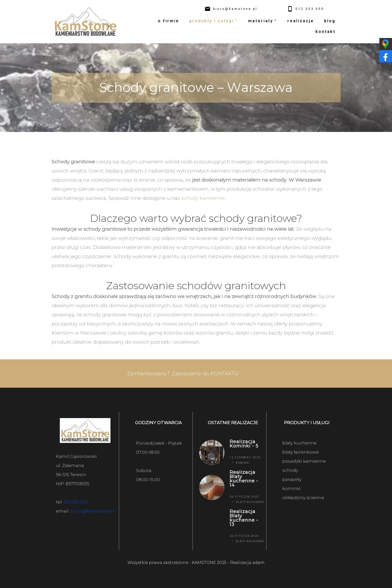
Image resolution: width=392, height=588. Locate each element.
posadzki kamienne (304, 461)
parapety (292, 479)
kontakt (325, 32)
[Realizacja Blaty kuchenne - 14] (212, 487)
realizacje (301, 21)
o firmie (169, 21)
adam (258, 563)
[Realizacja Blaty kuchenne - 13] (212, 527)
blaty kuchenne (300, 443)
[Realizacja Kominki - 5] (212, 452)
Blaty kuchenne (250, 502)
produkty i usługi (214, 21)
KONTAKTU (224, 374)
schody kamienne (203, 198)
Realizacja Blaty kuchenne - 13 (244, 518)
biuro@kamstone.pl (92, 511)
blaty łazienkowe (301, 452)
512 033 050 (76, 502)
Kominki (243, 463)
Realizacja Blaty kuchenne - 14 (244, 479)
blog (330, 21)
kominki (291, 488)
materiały (263, 21)
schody (290, 470)
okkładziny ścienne (303, 498)
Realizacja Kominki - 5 (244, 444)
